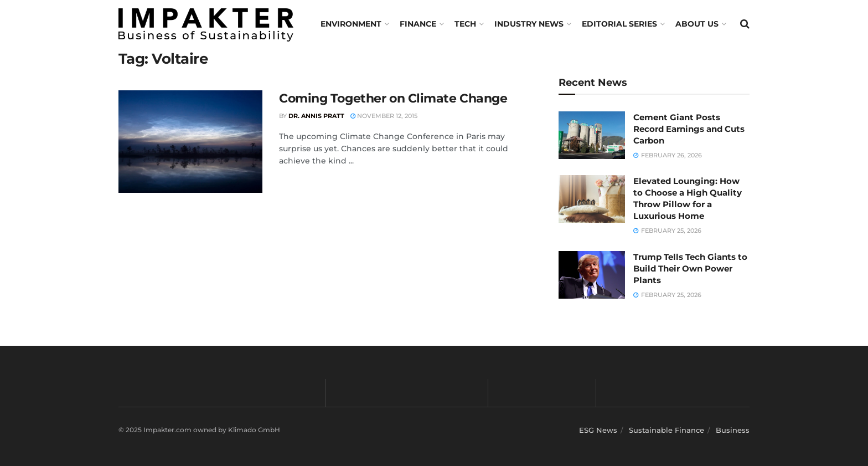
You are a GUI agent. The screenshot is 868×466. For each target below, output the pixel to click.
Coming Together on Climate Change (393, 98)
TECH (465, 24)
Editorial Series (619, 24)
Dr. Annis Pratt (316, 116)
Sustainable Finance (666, 430)
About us (697, 24)
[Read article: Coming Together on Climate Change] (190, 142)
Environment (351, 24)
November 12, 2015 (384, 116)
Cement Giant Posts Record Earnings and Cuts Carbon (689, 129)
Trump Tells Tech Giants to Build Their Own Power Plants (690, 268)
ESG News (598, 430)
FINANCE (418, 24)
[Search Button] (745, 24)
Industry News (529, 24)
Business (733, 430)
